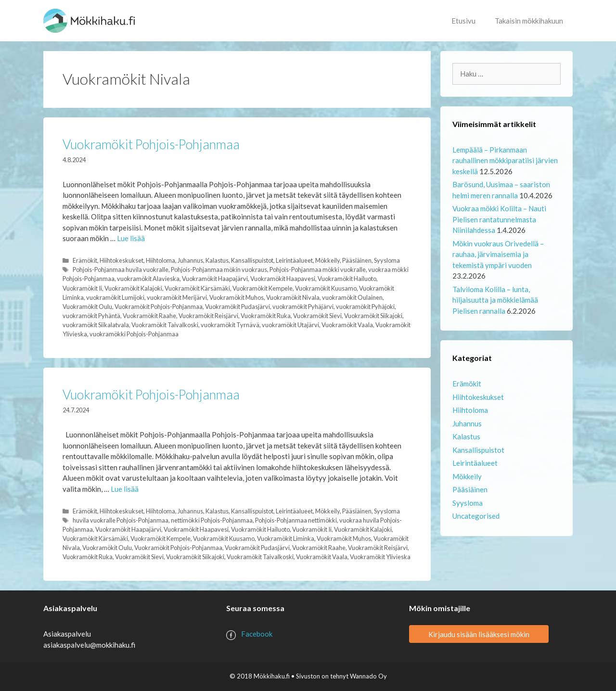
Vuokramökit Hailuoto (347, 279)
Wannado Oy (368, 676)
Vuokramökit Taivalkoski (165, 325)
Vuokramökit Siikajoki (373, 316)
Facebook (257, 634)
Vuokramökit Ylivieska (380, 557)
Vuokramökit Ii (82, 288)
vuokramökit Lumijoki (115, 297)
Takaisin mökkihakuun (529, 21)
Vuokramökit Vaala (347, 325)
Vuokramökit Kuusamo (326, 288)
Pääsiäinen (357, 260)
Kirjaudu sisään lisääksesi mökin (479, 634)
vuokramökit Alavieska (148, 279)
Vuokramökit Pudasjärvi (237, 307)
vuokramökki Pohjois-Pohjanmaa (134, 334)
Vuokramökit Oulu (87, 307)
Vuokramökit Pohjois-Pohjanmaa (151, 144)
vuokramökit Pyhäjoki (365, 307)
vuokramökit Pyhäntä (91, 316)
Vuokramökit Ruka (266, 316)
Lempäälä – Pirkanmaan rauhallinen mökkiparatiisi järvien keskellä (505, 160)
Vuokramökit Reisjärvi (208, 316)
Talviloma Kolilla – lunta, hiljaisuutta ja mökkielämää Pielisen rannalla (495, 300)
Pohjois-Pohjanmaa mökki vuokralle (318, 269)
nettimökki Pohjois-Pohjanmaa (212, 520)
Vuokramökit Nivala (293, 297)
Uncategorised (476, 516)
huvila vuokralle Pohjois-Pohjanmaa (121, 520)
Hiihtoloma (160, 260)
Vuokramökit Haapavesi (283, 279)
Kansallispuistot (252, 260)
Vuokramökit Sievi (317, 316)
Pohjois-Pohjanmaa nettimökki (296, 520)
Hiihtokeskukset (122, 260)
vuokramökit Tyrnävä (230, 325)
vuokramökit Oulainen (352, 297)
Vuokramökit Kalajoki (133, 288)
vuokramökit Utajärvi (290, 325)
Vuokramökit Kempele (263, 288)
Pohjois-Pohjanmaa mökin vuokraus (219, 269)
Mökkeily (327, 260)
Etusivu (463, 21)
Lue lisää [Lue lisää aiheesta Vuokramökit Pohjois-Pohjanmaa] (131, 238)
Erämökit (85, 260)
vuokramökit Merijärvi (177, 297)
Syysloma (387, 260)
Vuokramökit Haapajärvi (215, 279)
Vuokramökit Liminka (286, 538)
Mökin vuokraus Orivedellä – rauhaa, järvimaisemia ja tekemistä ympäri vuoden (498, 254)
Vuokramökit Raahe (149, 316)
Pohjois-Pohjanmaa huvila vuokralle (121, 269)
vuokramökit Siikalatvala (96, 325)
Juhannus (190, 260)
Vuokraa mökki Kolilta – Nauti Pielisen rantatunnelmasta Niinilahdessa (499, 219)
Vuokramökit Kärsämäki (197, 288)
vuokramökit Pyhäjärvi (303, 307)
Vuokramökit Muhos (237, 297)
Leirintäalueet (294, 260)
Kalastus (217, 260)
